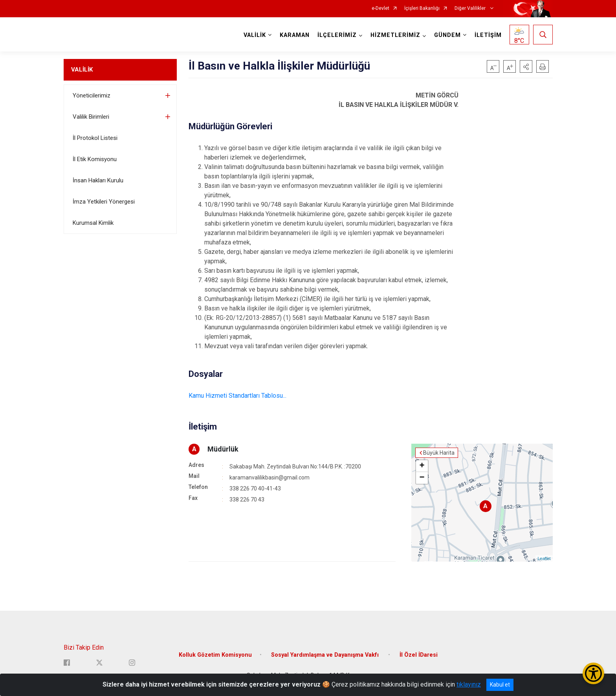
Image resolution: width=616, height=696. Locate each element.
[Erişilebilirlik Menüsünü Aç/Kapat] (593, 673)
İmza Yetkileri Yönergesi (104, 202)
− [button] (422, 478)
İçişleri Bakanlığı (422, 8)
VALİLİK (82, 70)
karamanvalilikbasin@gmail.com (269, 477)
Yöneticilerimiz (92, 95)
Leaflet (544, 558)
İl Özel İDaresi (419, 655)
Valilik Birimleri (91, 117)
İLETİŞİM (488, 35)
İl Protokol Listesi (95, 138)
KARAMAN (295, 35)
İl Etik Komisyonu (95, 159)
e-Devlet (380, 8)
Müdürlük (223, 449)
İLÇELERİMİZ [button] (337, 35)
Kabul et (500, 685)
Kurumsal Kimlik (93, 223)
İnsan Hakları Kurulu (98, 180)
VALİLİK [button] (255, 35)
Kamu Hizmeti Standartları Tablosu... (237, 396)
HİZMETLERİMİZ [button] (395, 35)
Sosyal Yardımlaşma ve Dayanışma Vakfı (326, 655)
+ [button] (422, 466)
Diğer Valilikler (471, 8)
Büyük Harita (439, 453)
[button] (526, 66)
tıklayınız (469, 684)
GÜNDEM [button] (447, 35)
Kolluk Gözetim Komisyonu (215, 655)
